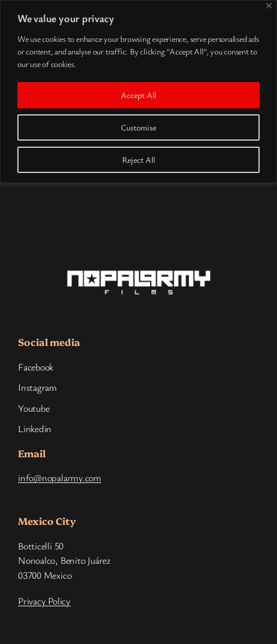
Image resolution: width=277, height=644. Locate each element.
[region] (138, 92)
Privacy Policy (44, 601)
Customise (138, 127)
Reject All (138, 160)
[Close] (269, 6)
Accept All (138, 95)
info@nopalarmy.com (60, 478)
